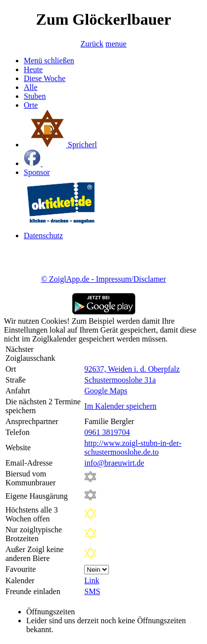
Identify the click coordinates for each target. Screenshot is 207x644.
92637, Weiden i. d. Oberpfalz (132, 369)
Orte (31, 105)
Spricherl (60, 145)
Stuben (35, 96)
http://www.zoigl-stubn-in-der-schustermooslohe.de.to (133, 448)
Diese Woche (45, 78)
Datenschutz (43, 236)
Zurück (92, 44)
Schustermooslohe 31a (120, 380)
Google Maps (106, 391)
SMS (92, 591)
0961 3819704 (107, 432)
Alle (31, 87)
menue (116, 44)
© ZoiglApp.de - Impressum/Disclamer (103, 279)
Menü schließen (49, 61)
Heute (33, 69)
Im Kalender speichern (120, 406)
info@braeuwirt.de (114, 463)
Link (92, 580)
